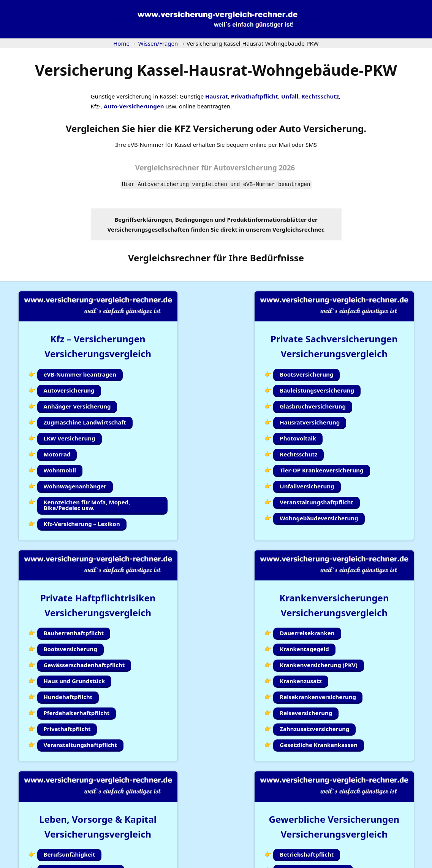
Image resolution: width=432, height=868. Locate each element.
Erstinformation (411, 863)
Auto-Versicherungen (134, 106)
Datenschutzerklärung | (357, 863)
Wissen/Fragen (269, 833)
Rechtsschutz (320, 96)
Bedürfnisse (277, 258)
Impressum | (306, 863)
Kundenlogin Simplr (213, 833)
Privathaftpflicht (255, 96)
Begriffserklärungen (143, 219)
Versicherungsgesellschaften (149, 229)
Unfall (290, 96)
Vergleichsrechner (167, 168)
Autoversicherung (163, 184)
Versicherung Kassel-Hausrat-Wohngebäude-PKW (216, 70)
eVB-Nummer (259, 184)
